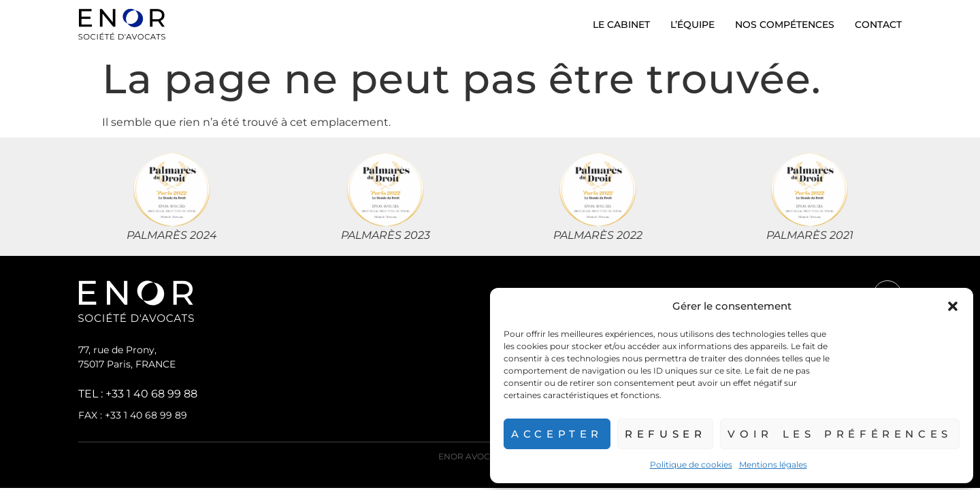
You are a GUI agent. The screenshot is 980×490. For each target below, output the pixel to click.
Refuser (659, 434)
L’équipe (692, 24)
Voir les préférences (837, 434)
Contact (878, 24)
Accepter (549, 434)
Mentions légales (768, 464)
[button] (953, 306)
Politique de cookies (686, 464)
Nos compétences (785, 24)
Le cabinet (621, 24)
